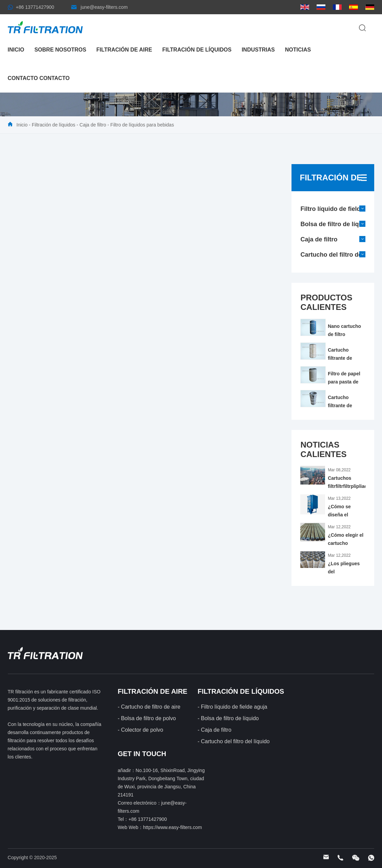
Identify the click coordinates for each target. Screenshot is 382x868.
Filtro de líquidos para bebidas (142, 125)
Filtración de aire (124, 50)
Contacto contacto (39, 78)
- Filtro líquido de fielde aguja (232, 707)
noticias (298, 50)
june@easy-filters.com (104, 7)
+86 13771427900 (35, 7)
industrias (258, 50)
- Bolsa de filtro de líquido (228, 718)
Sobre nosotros (60, 50)
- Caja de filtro (215, 730)
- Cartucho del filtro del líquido (234, 741)
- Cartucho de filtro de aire (149, 707)
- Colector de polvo (140, 730)
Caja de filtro (93, 125)
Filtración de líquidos (197, 50)
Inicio (16, 50)
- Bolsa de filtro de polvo (147, 718)
